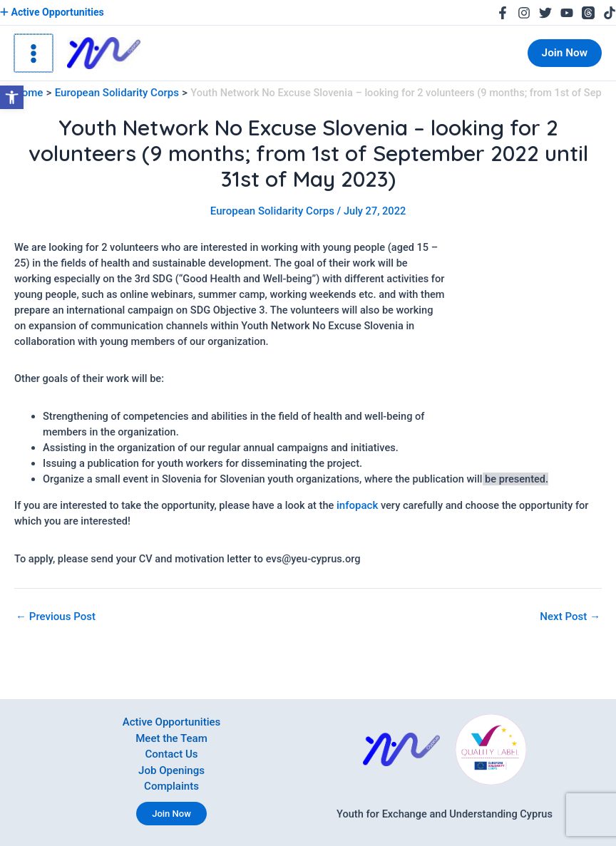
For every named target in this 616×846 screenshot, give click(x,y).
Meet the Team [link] (171, 740)
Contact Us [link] (172, 755)
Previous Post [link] (55, 615)
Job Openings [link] (172, 771)
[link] (12, 97)
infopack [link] (357, 504)
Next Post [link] (571, 615)
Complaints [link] (171, 787)
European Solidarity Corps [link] (272, 211)
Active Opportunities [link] (51, 12)
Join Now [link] (171, 814)
